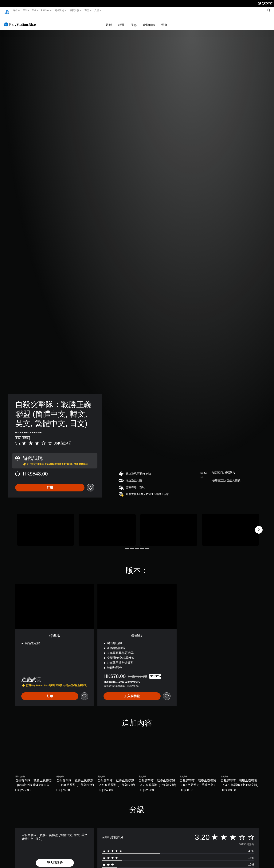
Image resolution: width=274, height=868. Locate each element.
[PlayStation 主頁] (7, 11)
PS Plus (45, 10)
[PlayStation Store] (22, 21)
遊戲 (15, 10)
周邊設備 (59, 10)
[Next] (259, 526)
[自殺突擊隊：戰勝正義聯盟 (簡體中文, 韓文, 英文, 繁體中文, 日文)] (45, 526)
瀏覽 (164, 21)
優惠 (134, 21)
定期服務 (149, 21)
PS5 (24, 10)
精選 (121, 21)
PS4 (34, 10)
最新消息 (74, 10)
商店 (87, 10)
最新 (109, 21)
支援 (97, 10)
